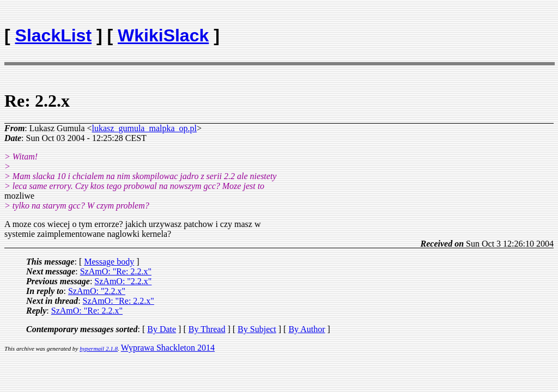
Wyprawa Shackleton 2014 (168, 348)
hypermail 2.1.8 (99, 348)
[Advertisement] (490, 30)
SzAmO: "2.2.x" (123, 281)
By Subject (257, 329)
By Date (162, 329)
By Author (307, 329)
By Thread (207, 329)
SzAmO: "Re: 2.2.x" (116, 271)
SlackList (54, 35)
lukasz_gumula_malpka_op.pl (144, 128)
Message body (109, 262)
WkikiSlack (163, 35)
